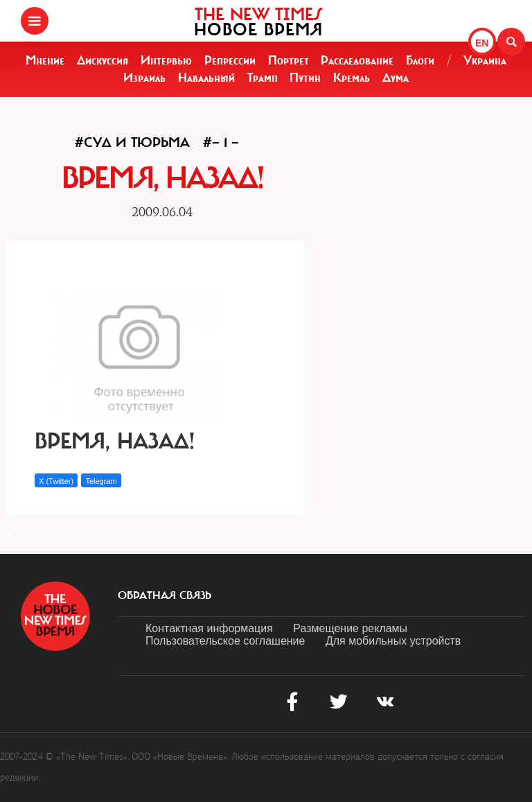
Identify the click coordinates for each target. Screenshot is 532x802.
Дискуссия (103, 60)
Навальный (206, 78)
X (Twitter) (56, 481)
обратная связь (165, 595)
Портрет (289, 60)
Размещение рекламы (350, 628)
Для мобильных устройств (393, 641)
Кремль (352, 78)
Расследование (357, 60)
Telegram (101, 481)
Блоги (420, 60)
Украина (485, 60)
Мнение (45, 60)
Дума (396, 78)
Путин (305, 78)
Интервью (166, 60)
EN (482, 43)
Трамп (263, 78)
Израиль (144, 78)
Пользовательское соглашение (225, 641)
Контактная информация (209, 628)
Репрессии (230, 60)
